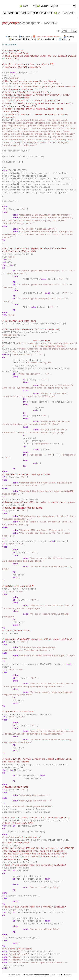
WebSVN (22, 975)
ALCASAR (66, 13)
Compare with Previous (23, 39)
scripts (15, 23)
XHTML (62, 975)
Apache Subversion (41, 975)
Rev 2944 (12, 36)
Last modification (48, 39)
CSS (69, 975)
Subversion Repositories (28, 13)
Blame (70, 36)
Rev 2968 (26, 36)
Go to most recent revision (48, 36)
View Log (66, 39)
